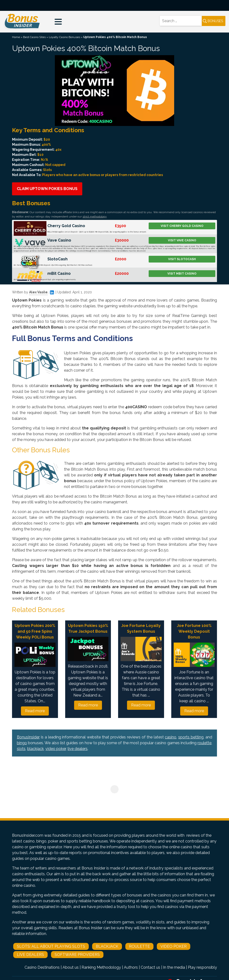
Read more (35, 711)
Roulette (139, 946)
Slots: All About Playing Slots (51, 946)
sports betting (191, 737)
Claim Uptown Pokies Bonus (47, 189)
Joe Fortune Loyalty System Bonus (141, 628)
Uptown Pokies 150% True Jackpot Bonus (88, 628)
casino (171, 737)
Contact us (150, 967)
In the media (174, 967)
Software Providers (77, 955)
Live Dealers (30, 955)
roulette (204, 743)
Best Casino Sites (34, 37)
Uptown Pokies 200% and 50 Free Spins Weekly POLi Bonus (35, 631)
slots (21, 749)
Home (16, 37)
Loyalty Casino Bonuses (64, 37)
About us (71, 967)
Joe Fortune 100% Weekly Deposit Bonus (194, 631)
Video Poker (174, 946)
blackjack (35, 749)
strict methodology (95, 217)
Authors (131, 967)
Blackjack (107, 946)
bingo (22, 743)
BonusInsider (28, 737)
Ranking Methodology (101, 967)
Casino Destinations (42, 967)
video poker (56, 749)
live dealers (78, 749)
